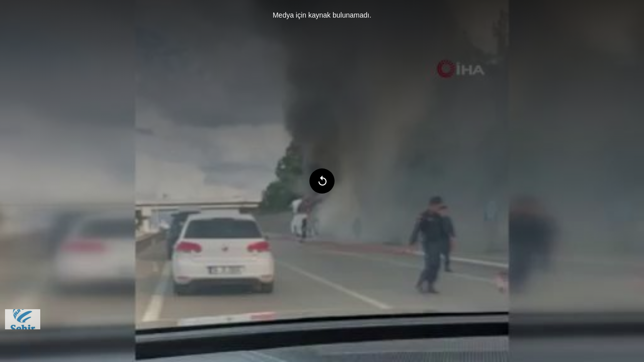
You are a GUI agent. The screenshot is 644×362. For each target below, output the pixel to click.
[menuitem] (23, 319)
